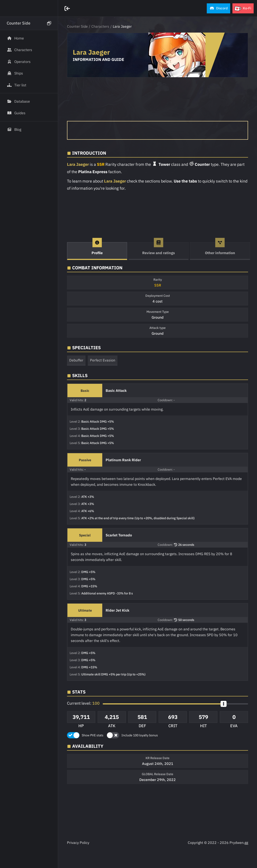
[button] (218, 8)
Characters (100, 26)
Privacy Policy (78, 843)
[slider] (224, 704)
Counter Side (77, 26)
